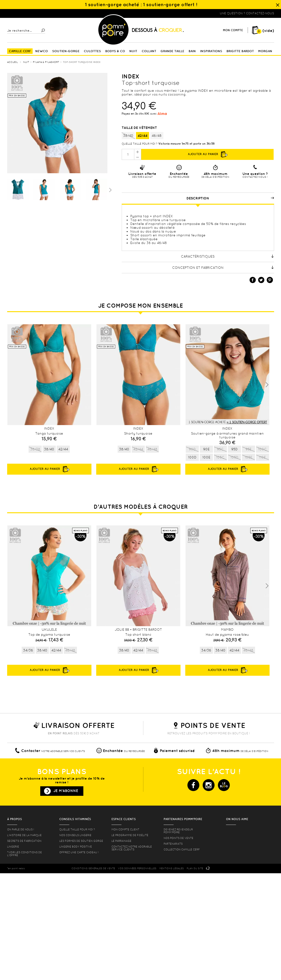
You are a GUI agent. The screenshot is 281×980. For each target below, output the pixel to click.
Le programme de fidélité (130, 835)
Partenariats (173, 844)
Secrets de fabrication (24, 841)
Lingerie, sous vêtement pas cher (30, 13)
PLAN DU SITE (195, 868)
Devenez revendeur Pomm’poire (178, 831)
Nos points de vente (178, 838)
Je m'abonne (66, 791)
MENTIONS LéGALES (172, 868)
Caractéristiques (228, 256)
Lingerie (13, 847)
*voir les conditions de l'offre (25, 854)
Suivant (110, 190)
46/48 (157, 136)
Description (230, 198)
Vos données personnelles (137, 868)
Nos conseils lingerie (75, 835)
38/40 (128, 136)
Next (267, 385)
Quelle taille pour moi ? (140, 144)
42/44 (143, 136)
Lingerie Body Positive (76, 847)
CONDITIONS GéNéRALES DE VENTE (93, 868)
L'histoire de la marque (24, 835)
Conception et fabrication (223, 268)
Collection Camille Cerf (182, 849)
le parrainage (121, 841)
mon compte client (125, 829)
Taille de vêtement (140, 128)
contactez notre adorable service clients (132, 848)
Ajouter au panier (207, 154)
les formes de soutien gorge (81, 841)
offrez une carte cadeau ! (79, 852)
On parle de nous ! (21, 829)
